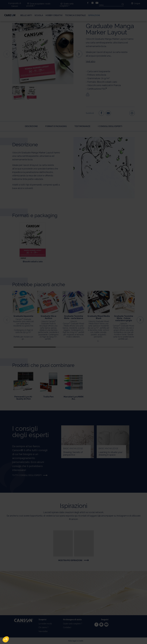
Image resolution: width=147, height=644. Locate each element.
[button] (6, 639)
